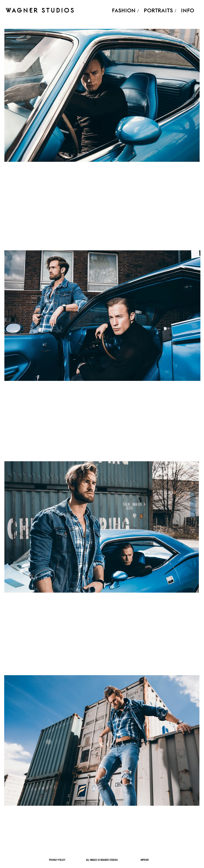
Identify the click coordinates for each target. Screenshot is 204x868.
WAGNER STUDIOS (41, 10)
